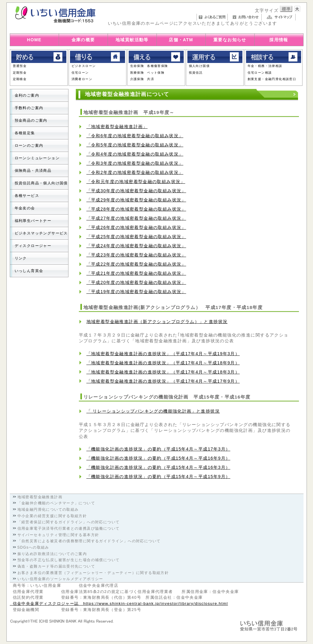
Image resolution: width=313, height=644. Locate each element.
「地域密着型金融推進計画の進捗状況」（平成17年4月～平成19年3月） (163, 354)
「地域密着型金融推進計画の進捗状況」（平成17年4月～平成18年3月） (163, 372)
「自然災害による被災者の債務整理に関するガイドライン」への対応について (89, 541)
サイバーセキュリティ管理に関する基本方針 (58, 535)
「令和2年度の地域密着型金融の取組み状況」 (135, 172)
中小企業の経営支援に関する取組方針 (52, 516)
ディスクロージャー (33, 246)
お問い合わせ (246, 17)
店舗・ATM (181, 40)
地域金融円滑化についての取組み (48, 510)
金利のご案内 (27, 95)
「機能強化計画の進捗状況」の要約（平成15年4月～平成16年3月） (158, 467)
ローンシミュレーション (37, 158)
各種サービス (27, 196)
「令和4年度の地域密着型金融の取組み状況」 (135, 154)
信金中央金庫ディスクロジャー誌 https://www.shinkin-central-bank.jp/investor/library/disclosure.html (119, 604)
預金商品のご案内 (31, 120)
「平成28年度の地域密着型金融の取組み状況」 (136, 209)
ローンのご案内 (29, 145)
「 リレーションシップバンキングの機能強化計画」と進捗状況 (153, 411)
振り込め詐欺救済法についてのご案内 (52, 554)
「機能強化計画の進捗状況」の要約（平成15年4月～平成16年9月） (158, 458)
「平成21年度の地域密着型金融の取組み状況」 (136, 273)
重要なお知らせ (230, 40)
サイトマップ (280, 17)
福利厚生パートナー (33, 221)
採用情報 (279, 40)
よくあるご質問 (212, 17)
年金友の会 (25, 208)
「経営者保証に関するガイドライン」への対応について (69, 522)
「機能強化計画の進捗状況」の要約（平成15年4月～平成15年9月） (158, 477)
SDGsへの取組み (33, 547)
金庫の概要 (83, 40)
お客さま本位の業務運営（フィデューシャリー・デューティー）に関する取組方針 (93, 573)
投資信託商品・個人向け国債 (41, 183)
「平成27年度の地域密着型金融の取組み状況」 (136, 218)
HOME (34, 40)
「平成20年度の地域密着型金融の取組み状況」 (136, 282)
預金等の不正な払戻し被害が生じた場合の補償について (69, 560)
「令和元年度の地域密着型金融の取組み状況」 (136, 182)
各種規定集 (25, 133)
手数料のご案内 (29, 108)
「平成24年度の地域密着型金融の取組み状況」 (136, 246)
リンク (21, 258)
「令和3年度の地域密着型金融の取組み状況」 (135, 163)
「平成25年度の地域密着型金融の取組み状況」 (136, 237)
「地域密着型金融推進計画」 (117, 127)
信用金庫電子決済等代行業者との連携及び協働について (69, 528)
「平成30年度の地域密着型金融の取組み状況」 (136, 191)
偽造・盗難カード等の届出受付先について (56, 566)
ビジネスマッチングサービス (41, 233)
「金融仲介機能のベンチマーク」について (56, 503)
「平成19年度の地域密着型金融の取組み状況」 (136, 292)
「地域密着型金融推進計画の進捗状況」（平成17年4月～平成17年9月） (163, 381)
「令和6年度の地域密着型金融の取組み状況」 (135, 136)
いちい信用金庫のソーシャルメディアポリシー (60, 579)
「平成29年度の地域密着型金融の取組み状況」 (136, 200)
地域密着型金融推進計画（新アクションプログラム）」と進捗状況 (157, 322)
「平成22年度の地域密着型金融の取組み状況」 (136, 264)
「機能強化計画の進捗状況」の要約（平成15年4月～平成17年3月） (158, 449)
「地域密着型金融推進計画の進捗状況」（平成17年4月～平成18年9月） (163, 363)
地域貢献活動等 (132, 40)
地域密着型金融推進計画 (40, 497)
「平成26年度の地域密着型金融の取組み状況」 (136, 227)
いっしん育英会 (29, 271)
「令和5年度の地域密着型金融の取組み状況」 (135, 145)
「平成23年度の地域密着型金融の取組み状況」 (136, 255)
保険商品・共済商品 (33, 171)
